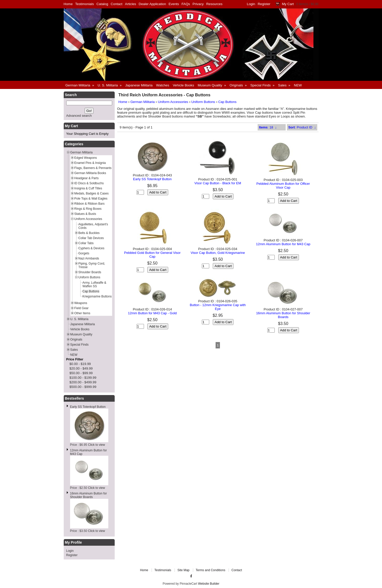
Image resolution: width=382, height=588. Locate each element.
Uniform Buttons (203, 102)
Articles (130, 4)
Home (68, 4)
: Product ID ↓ (302, 127)
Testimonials (84, 4)
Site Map (183, 570)
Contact (116, 4)
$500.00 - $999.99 (83, 387)
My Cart (288, 4)
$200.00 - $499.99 (83, 382)
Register (264, 4)
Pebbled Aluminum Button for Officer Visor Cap (283, 186)
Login (251, 4)
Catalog (102, 4)
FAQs (186, 4)
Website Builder (209, 584)
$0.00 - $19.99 (80, 364)
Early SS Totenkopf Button (88, 407)
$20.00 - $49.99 (81, 368)
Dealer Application (152, 4)
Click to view (96, 445)
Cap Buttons (227, 102)
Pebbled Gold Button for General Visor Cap (152, 255)
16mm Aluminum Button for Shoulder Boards (89, 495)
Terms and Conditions (210, 570)
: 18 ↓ (268, 127)
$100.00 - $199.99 (83, 378)
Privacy (198, 4)
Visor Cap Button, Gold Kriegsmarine (218, 253)
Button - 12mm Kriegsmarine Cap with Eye (218, 307)
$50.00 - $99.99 (81, 373)
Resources (214, 4)
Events (174, 4)
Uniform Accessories (173, 102)
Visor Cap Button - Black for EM (218, 183)
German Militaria (143, 102)
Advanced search (79, 116)
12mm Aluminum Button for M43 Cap (283, 244)
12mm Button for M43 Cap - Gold (152, 313)
